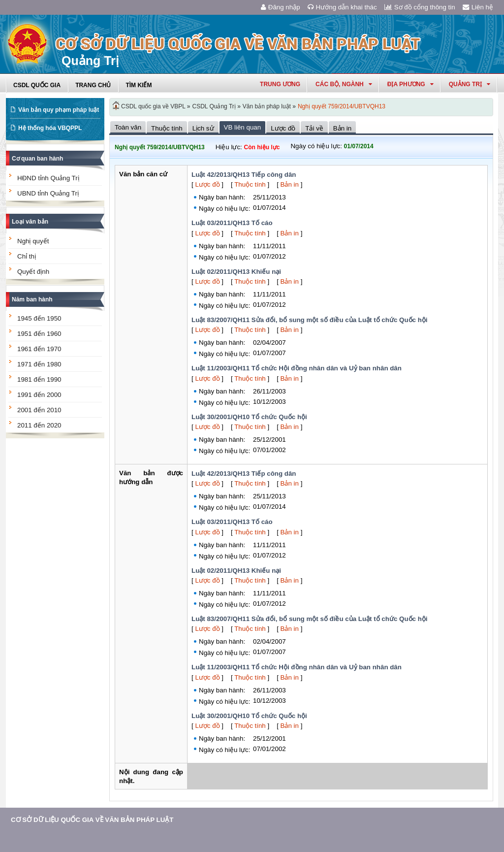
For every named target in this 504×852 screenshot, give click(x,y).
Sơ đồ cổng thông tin (420, 7)
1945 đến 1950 (39, 318)
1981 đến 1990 (39, 379)
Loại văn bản (30, 222)
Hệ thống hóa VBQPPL (50, 128)
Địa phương (410, 84)
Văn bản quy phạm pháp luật (59, 110)
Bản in (290, 184)
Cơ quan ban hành (37, 159)
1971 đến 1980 (39, 364)
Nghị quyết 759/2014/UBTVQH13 (342, 106)
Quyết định (33, 272)
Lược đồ (207, 184)
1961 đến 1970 (39, 349)
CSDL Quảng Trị (214, 106)
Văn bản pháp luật (267, 106)
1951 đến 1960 (39, 334)
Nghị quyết (33, 241)
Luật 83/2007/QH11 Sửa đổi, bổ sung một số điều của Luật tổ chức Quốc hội (310, 320)
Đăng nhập (281, 7)
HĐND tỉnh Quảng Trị (48, 178)
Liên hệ (478, 7)
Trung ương (280, 84)
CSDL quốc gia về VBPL (153, 106)
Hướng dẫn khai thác (342, 7)
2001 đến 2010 (39, 410)
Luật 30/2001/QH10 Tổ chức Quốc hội (249, 417)
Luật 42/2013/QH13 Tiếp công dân (244, 175)
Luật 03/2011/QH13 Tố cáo (232, 223)
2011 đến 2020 (39, 425)
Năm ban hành (32, 299)
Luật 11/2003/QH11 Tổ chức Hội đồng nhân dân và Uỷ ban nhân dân (297, 368)
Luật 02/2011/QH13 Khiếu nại (236, 272)
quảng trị (470, 84)
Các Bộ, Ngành (344, 84)
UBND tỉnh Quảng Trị (48, 193)
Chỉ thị (27, 256)
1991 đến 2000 (39, 395)
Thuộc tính (250, 184)
